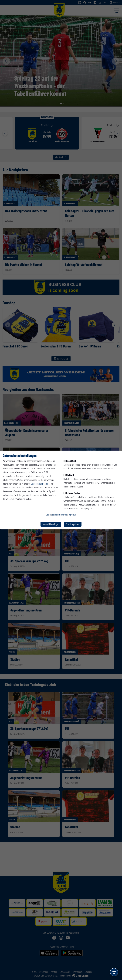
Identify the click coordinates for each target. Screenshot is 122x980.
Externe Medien (72, 493)
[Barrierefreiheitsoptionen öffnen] (114, 972)
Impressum (72, 515)
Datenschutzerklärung (40, 484)
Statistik (69, 475)
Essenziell (70, 461)
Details (48, 515)
